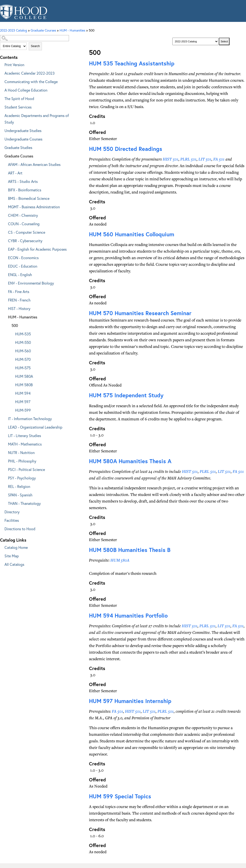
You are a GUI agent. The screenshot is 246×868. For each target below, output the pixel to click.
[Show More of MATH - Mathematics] (5, 443)
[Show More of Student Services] (1, 106)
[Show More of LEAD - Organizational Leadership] (5, 426)
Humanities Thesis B (130, 550)
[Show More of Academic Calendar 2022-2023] (1, 72)
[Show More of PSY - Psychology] (5, 477)
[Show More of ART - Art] (5, 172)
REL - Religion (19, 486)
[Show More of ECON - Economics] (5, 257)
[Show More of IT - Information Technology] (5, 418)
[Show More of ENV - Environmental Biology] (5, 282)
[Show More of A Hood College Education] (1, 89)
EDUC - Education (23, 266)
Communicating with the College (31, 82)
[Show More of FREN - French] (5, 299)
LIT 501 (205, 159)
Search (35, 46)
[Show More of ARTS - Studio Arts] (5, 181)
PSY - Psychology (22, 478)
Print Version (14, 65)
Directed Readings (126, 149)
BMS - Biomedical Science (29, 198)
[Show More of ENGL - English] (5, 274)
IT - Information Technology (30, 419)
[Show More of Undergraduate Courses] (1, 138)
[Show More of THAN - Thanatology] (5, 503)
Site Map (12, 556)
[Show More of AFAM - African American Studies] (5, 164)
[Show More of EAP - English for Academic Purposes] (5, 248)
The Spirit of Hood (19, 98)
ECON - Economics (23, 258)
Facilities (12, 520)
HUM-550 (23, 342)
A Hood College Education (26, 90)
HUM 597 (23, 402)
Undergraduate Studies (23, 131)
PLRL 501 (188, 159)
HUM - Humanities (23, 317)
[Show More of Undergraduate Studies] (1, 130)
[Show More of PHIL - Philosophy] (5, 460)
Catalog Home (16, 547)
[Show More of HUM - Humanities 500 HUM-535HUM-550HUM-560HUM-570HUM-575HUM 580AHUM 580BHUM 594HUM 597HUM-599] (5, 316)
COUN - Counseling (24, 224)
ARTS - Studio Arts (23, 181)
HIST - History (19, 308)
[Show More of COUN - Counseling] (5, 223)
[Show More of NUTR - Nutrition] (5, 452)
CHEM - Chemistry (23, 215)
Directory (12, 512)
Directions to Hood (20, 529)
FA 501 (219, 159)
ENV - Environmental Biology (31, 283)
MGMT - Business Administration (34, 207)
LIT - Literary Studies (24, 436)
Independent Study (126, 395)
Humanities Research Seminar (140, 313)
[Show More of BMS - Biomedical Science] (5, 198)
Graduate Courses (19, 156)
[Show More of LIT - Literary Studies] (5, 435)
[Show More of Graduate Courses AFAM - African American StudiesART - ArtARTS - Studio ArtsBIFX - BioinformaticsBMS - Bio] (1, 155)
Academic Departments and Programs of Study (37, 119)
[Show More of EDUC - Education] (5, 265)
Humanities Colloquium (132, 234)
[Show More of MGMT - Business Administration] (5, 206)
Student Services (18, 107)
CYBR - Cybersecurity (25, 241)
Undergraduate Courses (23, 139)
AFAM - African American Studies (34, 164)
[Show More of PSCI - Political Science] (5, 469)
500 (15, 325)
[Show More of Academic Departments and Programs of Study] (1, 115)
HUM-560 (23, 351)
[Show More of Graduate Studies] (1, 147)
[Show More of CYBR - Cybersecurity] (5, 240)
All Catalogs (14, 564)
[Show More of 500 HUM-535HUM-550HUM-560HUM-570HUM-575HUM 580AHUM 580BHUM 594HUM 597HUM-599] (8, 325)
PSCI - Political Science (26, 469)
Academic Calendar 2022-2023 (30, 73)
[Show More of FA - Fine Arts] (5, 291)
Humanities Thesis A (130, 461)
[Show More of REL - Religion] (5, 486)
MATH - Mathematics (25, 444)
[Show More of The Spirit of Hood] (1, 98)
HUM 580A (24, 376)
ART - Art (15, 173)
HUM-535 (23, 334)
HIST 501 (171, 159)
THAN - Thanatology (24, 503)
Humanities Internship (130, 701)
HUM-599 (23, 410)
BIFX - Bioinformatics (25, 190)
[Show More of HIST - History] (5, 308)
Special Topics (120, 796)
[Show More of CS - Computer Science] (5, 231)
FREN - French (19, 300)
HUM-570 (23, 359)
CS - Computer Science (27, 232)
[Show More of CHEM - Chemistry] (5, 215)
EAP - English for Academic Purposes (37, 249)
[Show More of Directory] (1, 511)
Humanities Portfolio (128, 615)
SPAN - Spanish (20, 495)
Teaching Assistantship (132, 63)
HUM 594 (23, 393)
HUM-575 (23, 368)
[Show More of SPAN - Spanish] (5, 494)
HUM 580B (24, 385)
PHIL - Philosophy (22, 461)
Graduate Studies (18, 147)
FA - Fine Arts (19, 291)
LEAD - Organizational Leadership (35, 427)
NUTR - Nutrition (21, 452)
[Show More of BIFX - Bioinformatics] (5, 189)
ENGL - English (20, 275)
